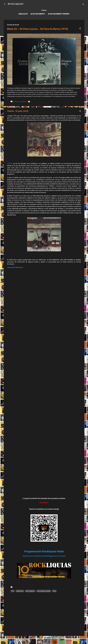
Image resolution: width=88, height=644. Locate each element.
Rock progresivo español (59, 14)
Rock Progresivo (38, 14)
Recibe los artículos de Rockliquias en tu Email (44, 556)
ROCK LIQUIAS (15, 4)
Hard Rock (23, 14)
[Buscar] (83, 5)
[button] (80, 29)
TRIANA (10, 163)
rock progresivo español (44, 591)
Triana (54, 591)
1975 (13, 591)
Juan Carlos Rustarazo (15, 267)
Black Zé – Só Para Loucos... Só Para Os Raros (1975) (38, 29)
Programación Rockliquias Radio (44, 551)
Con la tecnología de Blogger (44, 640)
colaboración (20, 591)
